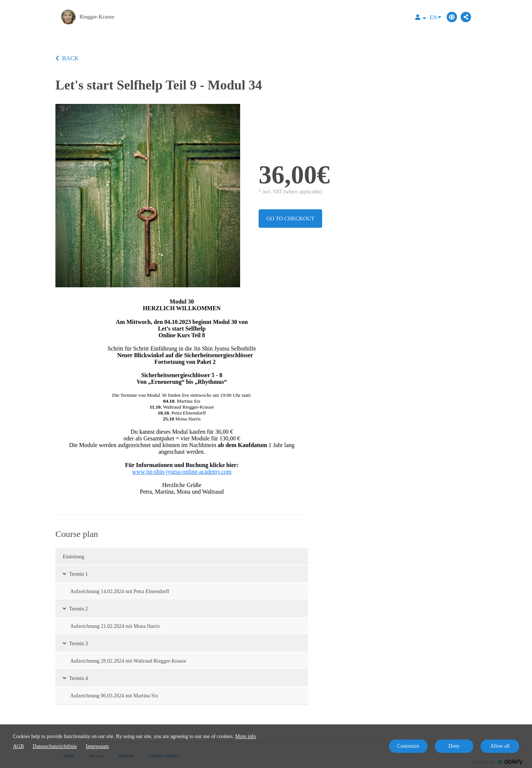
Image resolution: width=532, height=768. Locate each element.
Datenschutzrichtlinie (55, 746)
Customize (408, 746)
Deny (454, 746)
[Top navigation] (421, 18)
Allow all (500, 746)
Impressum (97, 746)
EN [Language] (435, 17)
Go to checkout (290, 219)
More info (246, 736)
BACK (67, 58)
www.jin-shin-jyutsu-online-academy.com (182, 472)
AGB (18, 746)
